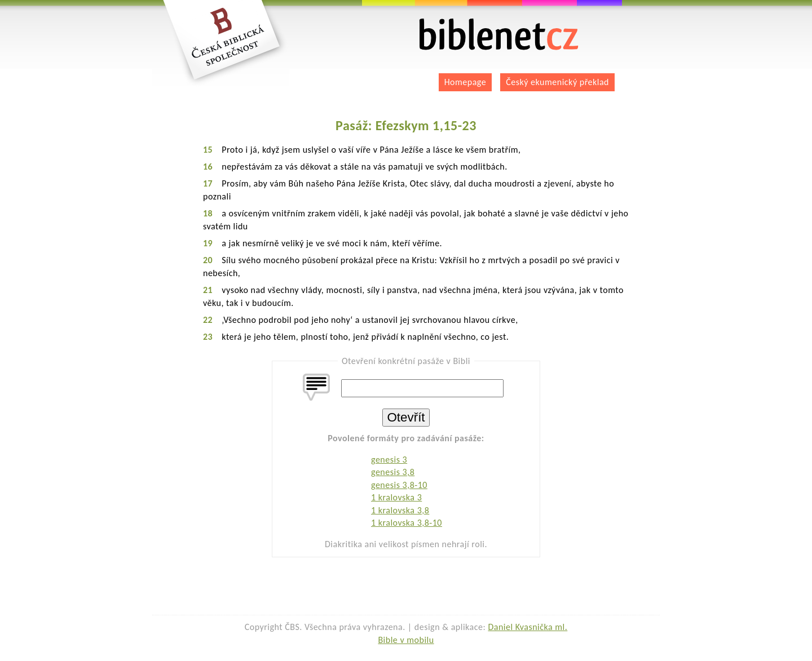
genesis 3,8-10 (399, 485)
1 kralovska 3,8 (400, 510)
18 (208, 213)
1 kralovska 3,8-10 (407, 523)
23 (208, 337)
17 (208, 183)
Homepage (465, 82)
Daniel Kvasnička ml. (528, 627)
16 (208, 167)
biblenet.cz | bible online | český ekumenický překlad (499, 35)
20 (208, 260)
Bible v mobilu (406, 640)
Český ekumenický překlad (557, 82)
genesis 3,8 (393, 472)
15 (208, 150)
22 (208, 320)
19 (208, 243)
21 (208, 290)
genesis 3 (389, 460)
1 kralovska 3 (396, 497)
